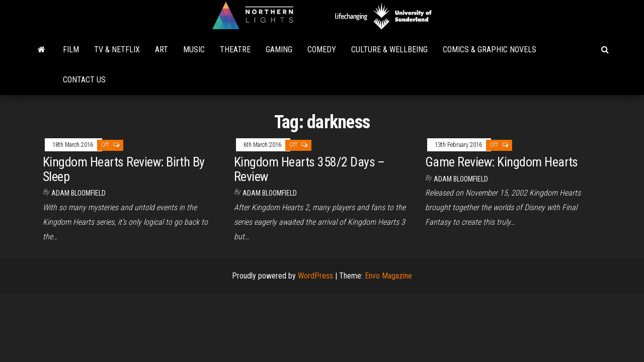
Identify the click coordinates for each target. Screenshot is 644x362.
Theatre (235, 50)
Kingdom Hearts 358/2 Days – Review (309, 169)
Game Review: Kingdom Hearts (502, 162)
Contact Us (84, 80)
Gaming (279, 50)
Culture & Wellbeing (389, 50)
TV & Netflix (117, 50)
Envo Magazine (388, 276)
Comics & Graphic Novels (490, 50)
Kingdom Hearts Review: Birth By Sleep (124, 169)
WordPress (315, 276)
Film (71, 50)
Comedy (322, 50)
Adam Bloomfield (78, 193)
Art (162, 50)
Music (194, 50)
